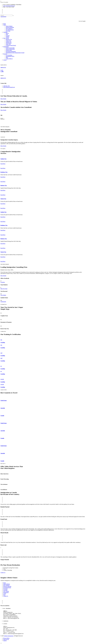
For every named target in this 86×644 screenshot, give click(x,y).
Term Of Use (6, 639)
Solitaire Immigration (9, 636)
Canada (2, 416)
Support (5, 641)
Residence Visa (4, 172)
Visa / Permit (6, 38)
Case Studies (3, 295)
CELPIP (8, 36)
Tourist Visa (3, 199)
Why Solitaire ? (9, 29)
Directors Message (10, 27)
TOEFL (8, 37)
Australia (3, 408)
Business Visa (9, 39)
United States (4, 400)
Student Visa (9, 42)
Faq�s (2, 71)
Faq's (4, 595)
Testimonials (3, 302)
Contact (5, 60)
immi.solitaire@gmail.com (9, 6)
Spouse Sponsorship (10, 49)
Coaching (5, 32)
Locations (3, 282)
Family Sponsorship (10, 48)
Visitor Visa (8, 41)
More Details (3, 99)
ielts (1, 340)
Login (2, 70)
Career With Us (9, 59)
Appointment (3, 17)
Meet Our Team (4, 289)
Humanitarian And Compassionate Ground (15, 53)
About (5, 25)
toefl (1, 353)
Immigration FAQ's (10, 56)
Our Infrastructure (10, 30)
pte (1, 366)
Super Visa (8, 44)
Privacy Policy (6, 638)
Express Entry (9, 50)
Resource (5, 54)
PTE (7, 35)
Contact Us (3, 573)
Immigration (6, 47)
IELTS (7, 33)
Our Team (8, 31)
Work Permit (9, 43)
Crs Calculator (9, 55)
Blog (7, 57)
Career (5, 594)
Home (5, 24)
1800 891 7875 (3, 67)
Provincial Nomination (11, 51)
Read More (3, 164)
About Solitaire (9, 26)
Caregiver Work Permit (11, 45)
